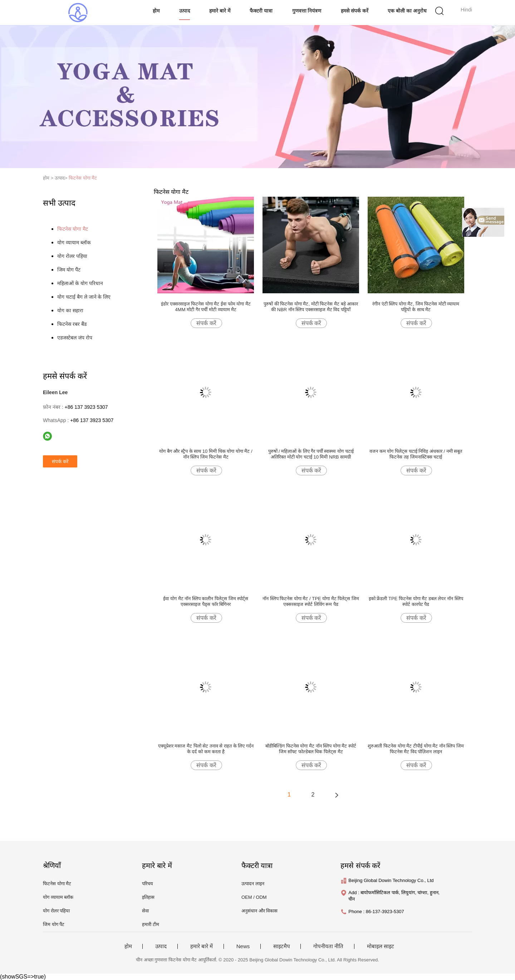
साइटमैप (282, 946)
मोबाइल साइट (381, 946)
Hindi (466, 10)
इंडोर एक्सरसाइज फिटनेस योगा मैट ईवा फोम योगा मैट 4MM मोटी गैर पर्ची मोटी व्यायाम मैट (206, 307)
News (243, 946)
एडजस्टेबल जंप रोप (75, 338)
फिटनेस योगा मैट (83, 178)
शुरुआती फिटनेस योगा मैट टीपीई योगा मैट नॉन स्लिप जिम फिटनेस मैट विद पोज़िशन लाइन (416, 749)
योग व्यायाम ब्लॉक (74, 242)
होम (156, 11)
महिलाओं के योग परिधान (80, 283)
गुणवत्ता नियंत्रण (307, 11)
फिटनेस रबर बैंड (72, 324)
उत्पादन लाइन (253, 884)
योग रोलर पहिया (72, 256)
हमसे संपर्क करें (355, 11)
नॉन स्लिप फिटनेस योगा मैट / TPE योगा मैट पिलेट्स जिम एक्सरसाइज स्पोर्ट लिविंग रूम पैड (311, 601)
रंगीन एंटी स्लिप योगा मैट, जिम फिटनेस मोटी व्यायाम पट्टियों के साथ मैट (416, 307)
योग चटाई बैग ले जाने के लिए (84, 297)
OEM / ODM (254, 897)
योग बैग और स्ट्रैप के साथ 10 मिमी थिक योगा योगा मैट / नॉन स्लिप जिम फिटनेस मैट (206, 454)
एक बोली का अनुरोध (407, 11)
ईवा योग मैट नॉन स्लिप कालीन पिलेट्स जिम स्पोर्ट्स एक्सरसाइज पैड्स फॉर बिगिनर (206, 601)
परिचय (148, 884)
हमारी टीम (151, 924)
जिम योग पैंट (69, 270)
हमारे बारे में (220, 11)
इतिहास (148, 897)
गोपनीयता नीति (328, 946)
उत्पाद (185, 11)
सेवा (145, 911)
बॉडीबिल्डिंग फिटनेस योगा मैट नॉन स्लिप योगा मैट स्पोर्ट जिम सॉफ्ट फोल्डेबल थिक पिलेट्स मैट (311, 749)
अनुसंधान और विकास (259, 911)
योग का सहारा (70, 310)
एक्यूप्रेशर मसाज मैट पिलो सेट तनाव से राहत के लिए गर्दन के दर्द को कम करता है (206, 749)
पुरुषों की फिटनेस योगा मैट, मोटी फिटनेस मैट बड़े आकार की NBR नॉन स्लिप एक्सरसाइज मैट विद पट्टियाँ (311, 307)
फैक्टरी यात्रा (261, 11)
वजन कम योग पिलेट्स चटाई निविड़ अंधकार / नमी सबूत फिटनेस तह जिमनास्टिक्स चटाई (416, 454)
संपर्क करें (206, 323)
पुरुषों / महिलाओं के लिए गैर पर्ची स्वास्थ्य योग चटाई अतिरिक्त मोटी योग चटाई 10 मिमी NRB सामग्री (311, 454)
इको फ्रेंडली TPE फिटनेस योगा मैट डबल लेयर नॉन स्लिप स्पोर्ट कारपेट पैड (416, 601)
